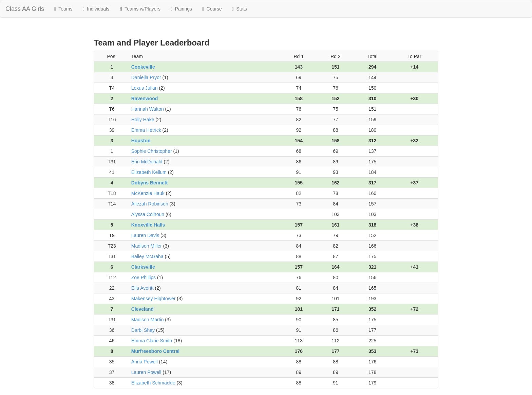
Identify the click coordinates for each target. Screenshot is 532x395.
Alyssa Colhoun (148, 214)
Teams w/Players (140, 9)
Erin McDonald (147, 162)
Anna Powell (145, 362)
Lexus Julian (145, 88)
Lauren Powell (146, 372)
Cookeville (143, 67)
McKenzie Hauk (148, 193)
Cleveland (142, 309)
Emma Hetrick (146, 130)
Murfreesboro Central (155, 351)
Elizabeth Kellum (149, 172)
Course (212, 9)
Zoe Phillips (144, 277)
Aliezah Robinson (150, 204)
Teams (63, 9)
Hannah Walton (148, 109)
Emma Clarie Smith (152, 341)
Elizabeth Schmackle (153, 383)
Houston (141, 141)
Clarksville (143, 267)
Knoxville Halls (148, 225)
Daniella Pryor (146, 77)
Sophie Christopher (152, 151)
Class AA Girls (25, 9)
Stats (240, 9)
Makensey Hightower (154, 299)
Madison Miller (147, 246)
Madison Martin (148, 320)
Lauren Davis (145, 235)
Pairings (181, 9)
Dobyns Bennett (149, 183)
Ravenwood (145, 98)
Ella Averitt (142, 288)
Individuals (96, 9)
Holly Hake (143, 120)
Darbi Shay (143, 330)
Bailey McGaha (147, 256)
